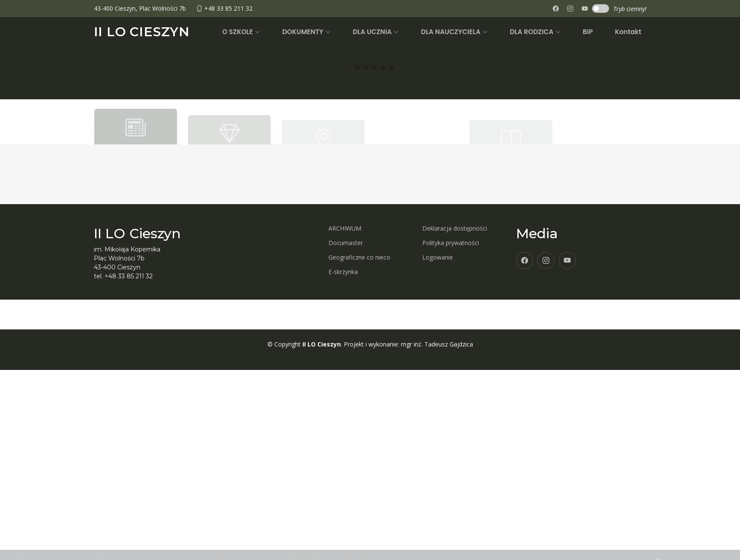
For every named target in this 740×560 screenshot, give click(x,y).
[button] (282, 32)
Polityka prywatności (451, 455)
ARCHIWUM (345, 440)
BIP (598, 32)
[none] (585, 9)
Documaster (346, 455)
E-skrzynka (343, 484)
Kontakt (631, 32)
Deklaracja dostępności (455, 440)
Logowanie (438, 469)
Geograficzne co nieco (359, 469)
